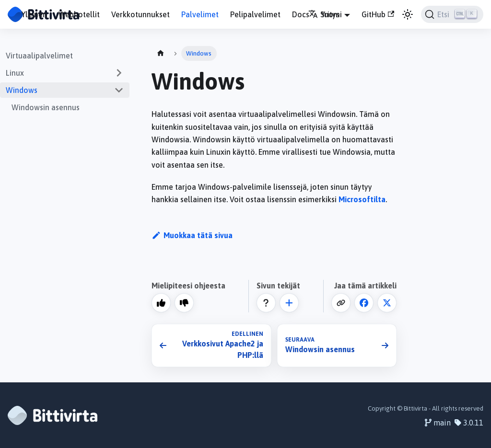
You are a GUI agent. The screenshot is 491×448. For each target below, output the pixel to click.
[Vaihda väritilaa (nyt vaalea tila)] (408, 14)
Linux (15, 73)
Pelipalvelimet (255, 14)
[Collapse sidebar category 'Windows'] (119, 90)
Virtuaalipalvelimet (39, 56)
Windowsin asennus (46, 107)
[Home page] (161, 53)
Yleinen (34, 14)
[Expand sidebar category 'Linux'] (119, 73)
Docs (301, 14)
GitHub (378, 14)
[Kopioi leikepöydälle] (341, 303)
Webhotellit (79, 14)
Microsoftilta (362, 199)
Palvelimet (200, 14)
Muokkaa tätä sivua (192, 235)
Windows (22, 90)
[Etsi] (452, 14)
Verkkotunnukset (140, 14)
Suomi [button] (325, 14)
